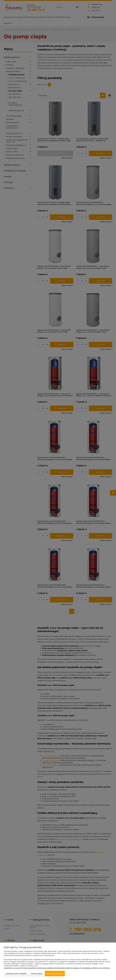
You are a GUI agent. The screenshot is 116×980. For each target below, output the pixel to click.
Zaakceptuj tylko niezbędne (16, 974)
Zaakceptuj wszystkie (55, 974)
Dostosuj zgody (37, 974)
